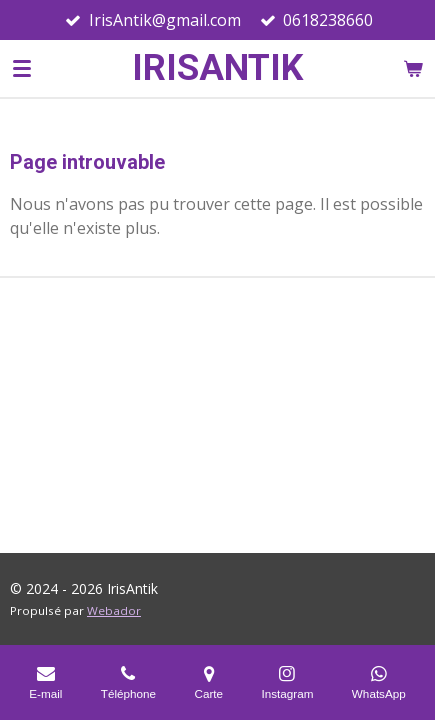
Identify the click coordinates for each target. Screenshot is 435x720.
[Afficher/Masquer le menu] (22, 68)
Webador (114, 610)
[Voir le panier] (413, 68)
